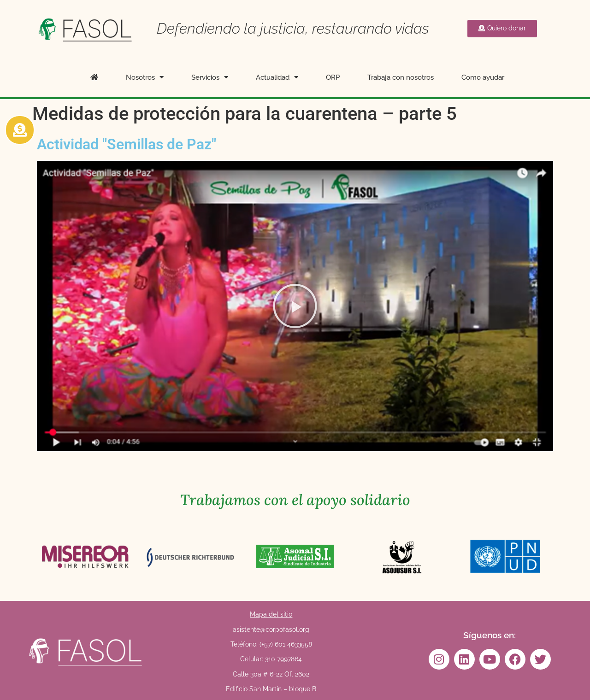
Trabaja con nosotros (401, 77)
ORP (333, 77)
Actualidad (277, 77)
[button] (295, 306)
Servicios (210, 77)
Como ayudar (483, 77)
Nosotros (145, 77)
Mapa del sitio (271, 614)
